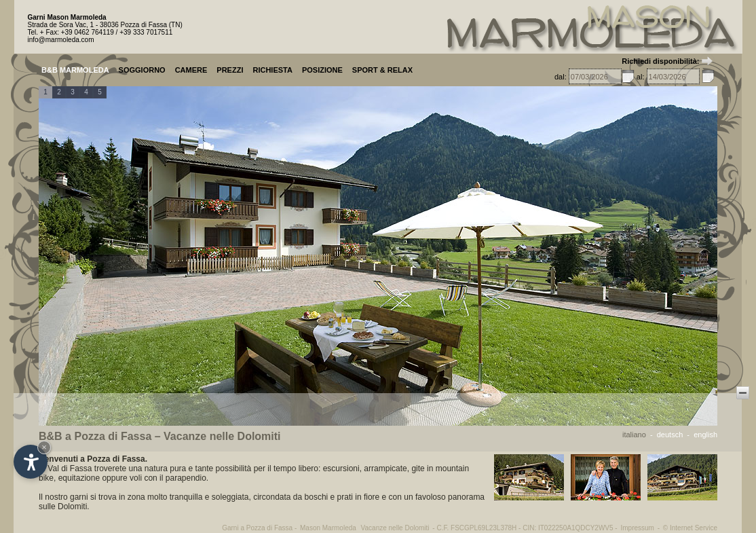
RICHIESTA (272, 70)
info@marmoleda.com (61, 40)
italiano (634, 435)
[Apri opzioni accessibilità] (31, 462)
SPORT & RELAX (382, 70)
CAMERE (191, 70)
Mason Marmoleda (328, 528)
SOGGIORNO (142, 70)
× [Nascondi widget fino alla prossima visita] (44, 447)
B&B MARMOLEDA (75, 70)
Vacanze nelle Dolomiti (395, 528)
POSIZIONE (322, 70)
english (705, 435)
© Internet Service (690, 528)
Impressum (637, 528)
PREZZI (230, 70)
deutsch (670, 435)
